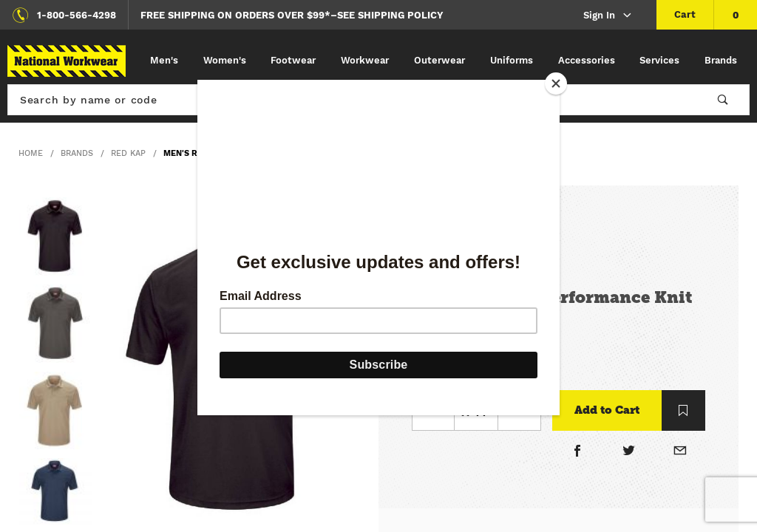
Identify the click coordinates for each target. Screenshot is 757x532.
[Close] (556, 83)
